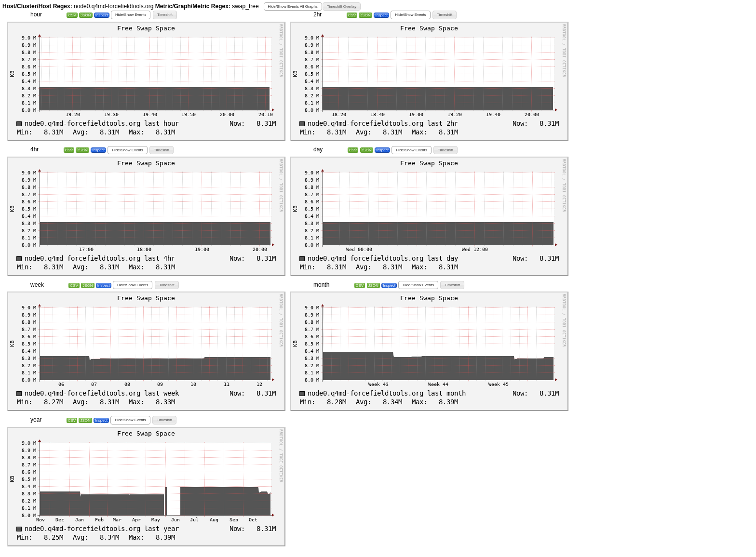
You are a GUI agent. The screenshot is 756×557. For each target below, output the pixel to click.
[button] (293, 7)
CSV (72, 15)
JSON (86, 15)
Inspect (102, 15)
